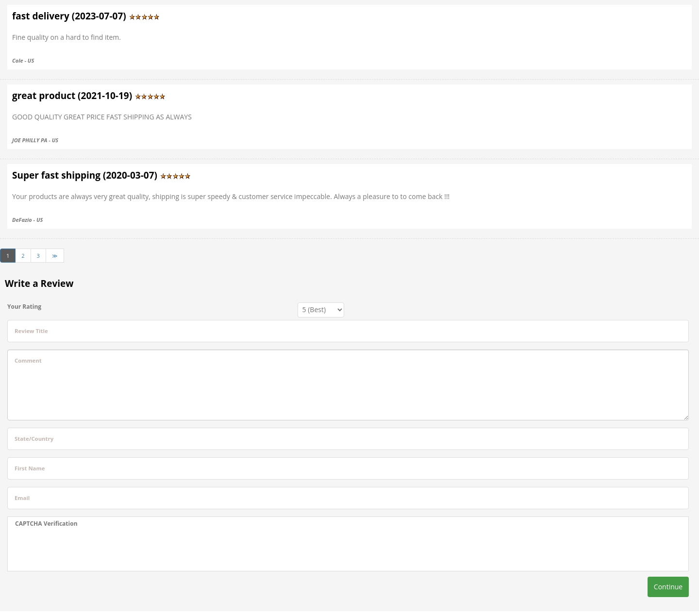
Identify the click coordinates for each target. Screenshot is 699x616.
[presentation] (89, 549)
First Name (30, 468)
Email (22, 498)
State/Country (34, 439)
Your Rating (24, 307)
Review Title (31, 331)
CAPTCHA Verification (46, 524)
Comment (28, 360)
